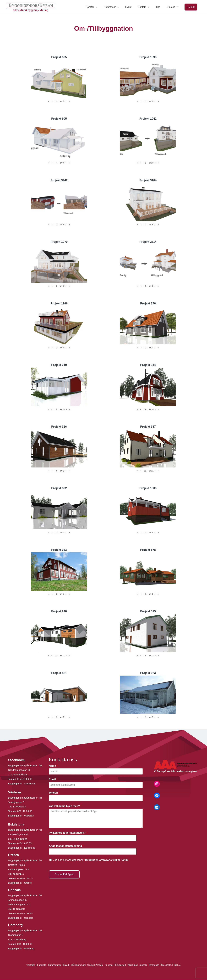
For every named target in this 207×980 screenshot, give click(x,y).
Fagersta (38, 965)
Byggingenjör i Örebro (20, 883)
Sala (63, 965)
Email (53, 780)
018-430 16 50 (25, 914)
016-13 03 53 (24, 844)
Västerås (26, 965)
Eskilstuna (134, 965)
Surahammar (52, 965)
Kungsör (109, 965)
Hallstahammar (75, 965)
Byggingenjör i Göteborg (21, 949)
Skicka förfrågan (64, 875)
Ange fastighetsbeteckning (66, 846)
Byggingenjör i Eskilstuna (22, 848)
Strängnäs (157, 965)
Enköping (121, 965)
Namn (53, 766)
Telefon (54, 793)
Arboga (99, 965)
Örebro (182, 965)
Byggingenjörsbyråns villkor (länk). (107, 860)
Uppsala (145, 965)
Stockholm (170, 965)
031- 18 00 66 (25, 944)
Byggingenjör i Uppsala (21, 918)
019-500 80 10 (25, 879)
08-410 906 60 (25, 779)
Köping (89, 965)
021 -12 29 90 (25, 811)
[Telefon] (96, 799)
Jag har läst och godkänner (91, 860)
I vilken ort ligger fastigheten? (68, 833)
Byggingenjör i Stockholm (22, 784)
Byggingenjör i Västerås (21, 816)
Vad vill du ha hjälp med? (65, 806)
